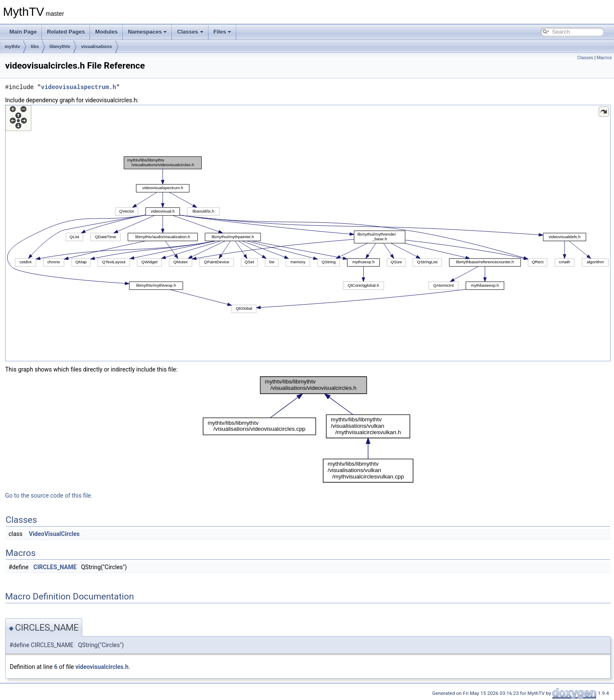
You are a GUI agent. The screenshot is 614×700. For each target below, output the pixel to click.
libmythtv (60, 46)
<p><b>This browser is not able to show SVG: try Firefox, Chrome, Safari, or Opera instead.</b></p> (308, 233)
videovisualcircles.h (102, 667)
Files (223, 32)
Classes (190, 32)
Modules (106, 32)
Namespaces (148, 32)
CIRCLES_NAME (55, 567)
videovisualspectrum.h (78, 87)
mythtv (12, 46)
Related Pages (66, 32)
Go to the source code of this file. (49, 495)
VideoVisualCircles (54, 534)
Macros (604, 58)
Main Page (23, 32)
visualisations (97, 46)
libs (35, 46)
